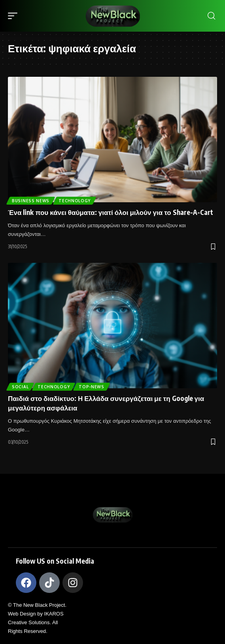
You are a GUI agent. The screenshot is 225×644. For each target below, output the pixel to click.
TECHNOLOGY (75, 201)
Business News (31, 201)
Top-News (92, 387)
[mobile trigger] (15, 16)
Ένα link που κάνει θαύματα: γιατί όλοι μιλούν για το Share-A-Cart (111, 212)
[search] (211, 16)
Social (20, 387)
